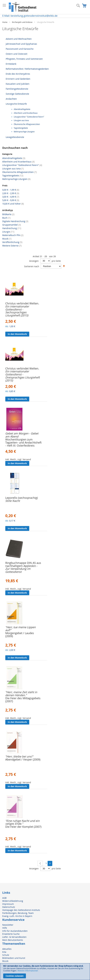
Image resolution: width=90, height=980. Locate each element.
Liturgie (8, 232)
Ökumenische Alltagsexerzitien (27, 124)
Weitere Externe (12, 246)
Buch (6, 218)
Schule (6, 955)
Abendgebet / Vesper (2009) (23, 759)
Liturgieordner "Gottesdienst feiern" (29, 117)
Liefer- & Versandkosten (14, 937)
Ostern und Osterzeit (17, 54)
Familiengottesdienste (17, 89)
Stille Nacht (13, 501)
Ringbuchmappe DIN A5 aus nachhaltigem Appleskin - (23, 564)
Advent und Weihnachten (19, 39)
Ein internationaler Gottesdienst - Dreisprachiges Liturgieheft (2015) (22, 376)
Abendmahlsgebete (22, 109)
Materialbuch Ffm (13, 235)
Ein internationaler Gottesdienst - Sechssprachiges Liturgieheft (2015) (17, 311)
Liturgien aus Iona (21, 120)
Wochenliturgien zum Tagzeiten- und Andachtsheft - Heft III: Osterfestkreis (23, 442)
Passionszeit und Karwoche (20, 49)
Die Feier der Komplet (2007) (23, 827)
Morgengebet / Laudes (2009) (20, 635)
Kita (4, 952)
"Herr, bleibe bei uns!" (19, 756)
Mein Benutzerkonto (13, 940)
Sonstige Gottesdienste (17, 94)
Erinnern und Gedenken (18, 79)
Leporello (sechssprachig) (22, 498)
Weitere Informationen (28, 971)
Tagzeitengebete (21, 128)
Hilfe (5, 928)
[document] (45, 972)
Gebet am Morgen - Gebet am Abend (22, 435)
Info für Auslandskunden (15, 931)
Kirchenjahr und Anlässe (22, 22)
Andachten (11, 99)
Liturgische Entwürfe (16, 104)
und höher (13, 204)
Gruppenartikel (12, 225)
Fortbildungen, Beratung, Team (18, 913)
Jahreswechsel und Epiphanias (21, 44)
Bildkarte (8, 214)
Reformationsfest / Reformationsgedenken (27, 69)
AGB (4, 898)
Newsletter (8, 925)
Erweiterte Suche (11, 934)
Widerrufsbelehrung (13, 901)
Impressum (8, 904)
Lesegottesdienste (15, 137)
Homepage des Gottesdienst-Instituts (21, 910)
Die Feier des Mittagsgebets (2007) (23, 700)
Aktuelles (7, 949)
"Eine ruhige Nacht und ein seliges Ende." (22, 822)
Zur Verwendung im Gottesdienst (18, 570)
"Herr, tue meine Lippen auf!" (20, 629)
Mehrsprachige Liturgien (24, 132)
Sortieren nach (32, 266)
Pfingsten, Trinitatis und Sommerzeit (24, 59)
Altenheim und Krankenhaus (26, 113)
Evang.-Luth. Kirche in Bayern (17, 916)
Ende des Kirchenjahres (18, 74)
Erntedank (11, 64)
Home (5, 22)
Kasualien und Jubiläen (18, 84)
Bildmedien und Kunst (14, 958)
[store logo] (23, 7)
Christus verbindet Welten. (22, 303)
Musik (7, 239)
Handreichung (12, 228)
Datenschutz (9, 907)
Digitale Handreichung (15, 221)
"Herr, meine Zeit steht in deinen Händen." (21, 694)
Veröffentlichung (12, 242)
